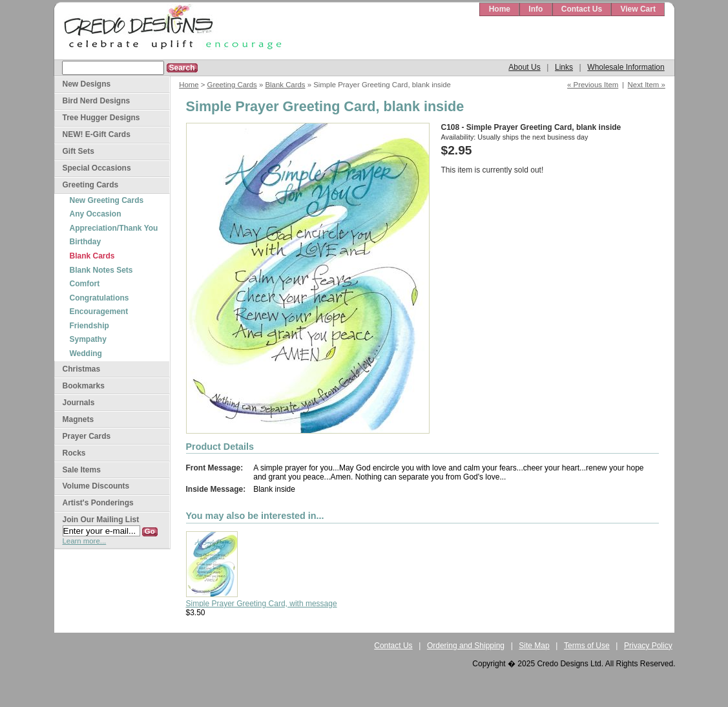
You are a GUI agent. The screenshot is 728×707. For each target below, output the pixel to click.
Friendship (89, 326)
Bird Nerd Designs (97, 101)
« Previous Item (593, 85)
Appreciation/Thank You (114, 228)
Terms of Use (587, 646)
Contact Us (582, 9)
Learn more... (85, 541)
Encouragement (99, 311)
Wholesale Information (626, 67)
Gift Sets (78, 151)
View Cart (638, 9)
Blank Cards (285, 85)
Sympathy (88, 339)
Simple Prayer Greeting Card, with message (262, 604)
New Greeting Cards (107, 200)
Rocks (74, 453)
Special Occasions (97, 168)
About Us (524, 67)
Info (536, 9)
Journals (79, 403)
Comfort (85, 284)
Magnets (78, 419)
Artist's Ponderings (98, 503)
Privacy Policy (648, 646)
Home (500, 9)
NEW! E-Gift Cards (97, 134)
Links (564, 67)
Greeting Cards (232, 85)
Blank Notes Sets (101, 270)
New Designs (87, 84)
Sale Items (82, 470)
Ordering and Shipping (466, 646)
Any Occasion (96, 214)
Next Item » (647, 85)
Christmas (82, 369)
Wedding (86, 353)
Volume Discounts (96, 486)
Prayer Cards (87, 436)
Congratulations (99, 298)
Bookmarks (84, 386)
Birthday (86, 242)
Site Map (534, 646)
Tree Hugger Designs (101, 118)
